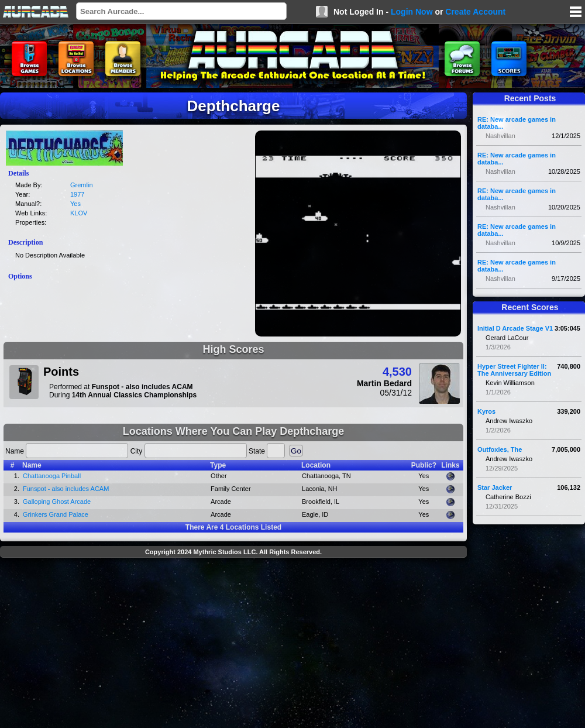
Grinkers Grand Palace (56, 514)
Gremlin (82, 185)
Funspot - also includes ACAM (66, 489)
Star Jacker (495, 487)
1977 (77, 194)
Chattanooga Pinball (52, 476)
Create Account (475, 12)
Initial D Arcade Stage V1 (515, 328)
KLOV (79, 213)
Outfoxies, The (500, 449)
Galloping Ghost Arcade (57, 502)
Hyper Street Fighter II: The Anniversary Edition (514, 370)
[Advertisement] (234, 644)
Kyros (486, 411)
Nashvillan (500, 136)
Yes (75, 204)
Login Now (412, 12)
